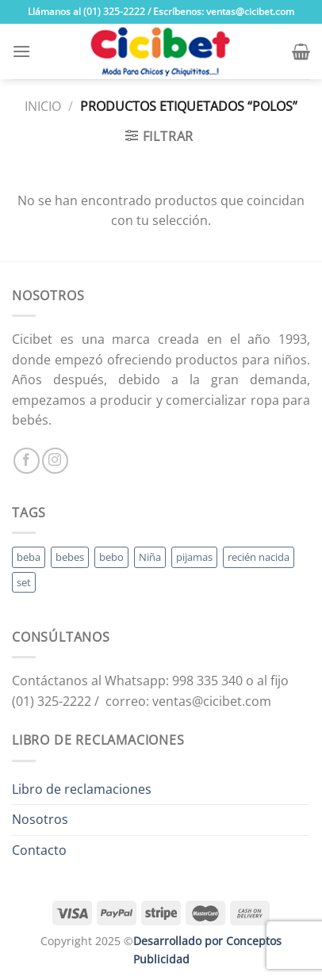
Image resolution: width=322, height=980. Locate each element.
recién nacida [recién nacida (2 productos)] (259, 557)
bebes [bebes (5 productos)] (70, 557)
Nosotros (40, 819)
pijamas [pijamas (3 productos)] (194, 557)
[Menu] (21, 51)
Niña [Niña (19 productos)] (150, 557)
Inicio (43, 106)
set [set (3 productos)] (24, 582)
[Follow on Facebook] (27, 461)
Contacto (39, 850)
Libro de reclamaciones (82, 789)
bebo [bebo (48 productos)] (111, 557)
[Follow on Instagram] (55, 461)
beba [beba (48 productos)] (29, 557)
